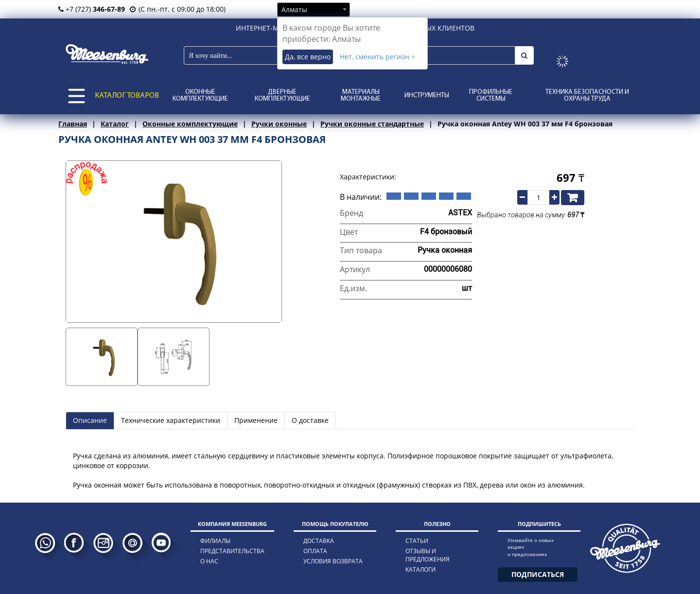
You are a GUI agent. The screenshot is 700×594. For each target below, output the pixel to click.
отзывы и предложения (428, 555)
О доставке (310, 420)
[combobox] (314, 9)
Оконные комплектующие (200, 96)
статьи (417, 541)
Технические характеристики (171, 420)
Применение (256, 420)
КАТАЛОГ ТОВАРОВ (127, 96)
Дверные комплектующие (282, 96)
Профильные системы (491, 96)
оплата (315, 551)
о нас (209, 561)
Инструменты (427, 96)
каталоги (420, 569)
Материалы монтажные (361, 96)
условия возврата (333, 561)
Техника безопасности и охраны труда (587, 96)
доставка (319, 541)
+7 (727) (92, 9)
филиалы (215, 541)
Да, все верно (308, 57)
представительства (232, 551)
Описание (90, 420)
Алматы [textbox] (294, 9)
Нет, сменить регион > (377, 57)
